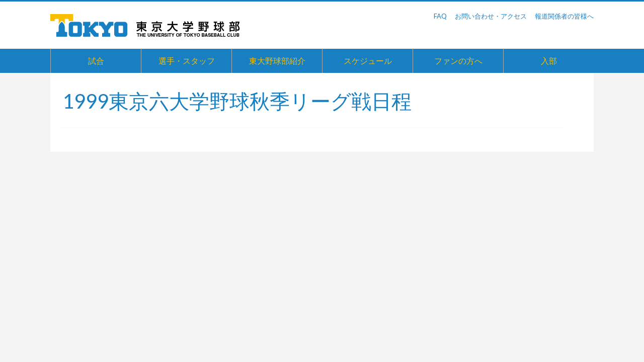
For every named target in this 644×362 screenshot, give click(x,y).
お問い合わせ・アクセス (491, 16)
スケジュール (368, 61)
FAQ (440, 16)
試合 (96, 61)
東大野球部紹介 (277, 61)
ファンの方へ (458, 61)
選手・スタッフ (187, 61)
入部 (549, 61)
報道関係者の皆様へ (564, 16)
